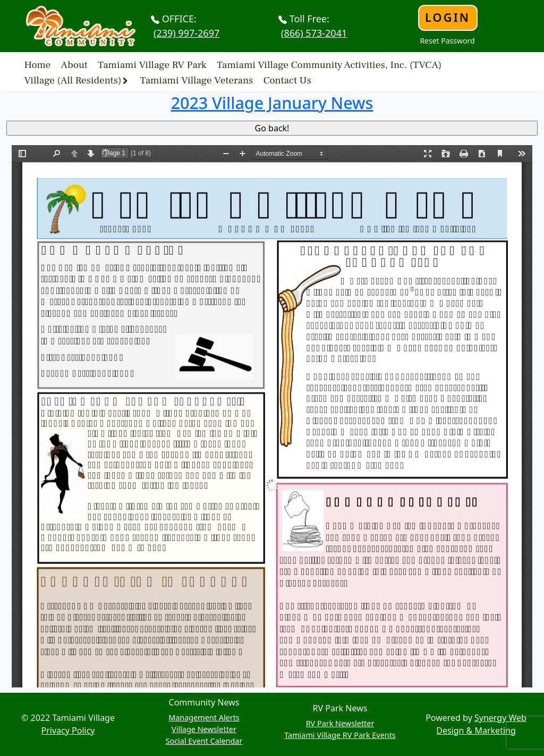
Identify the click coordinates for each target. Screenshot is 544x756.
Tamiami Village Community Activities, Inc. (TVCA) (329, 64)
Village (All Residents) (73, 80)
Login (448, 17)
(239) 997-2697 (186, 33)
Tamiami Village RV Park (152, 64)
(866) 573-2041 (314, 33)
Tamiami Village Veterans (197, 80)
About (74, 64)
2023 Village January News (272, 103)
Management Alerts (204, 717)
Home (38, 64)
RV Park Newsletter (340, 723)
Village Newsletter (204, 729)
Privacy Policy (68, 730)
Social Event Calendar (204, 741)
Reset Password (447, 41)
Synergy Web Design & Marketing (481, 724)
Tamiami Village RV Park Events (340, 735)
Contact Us (287, 80)
